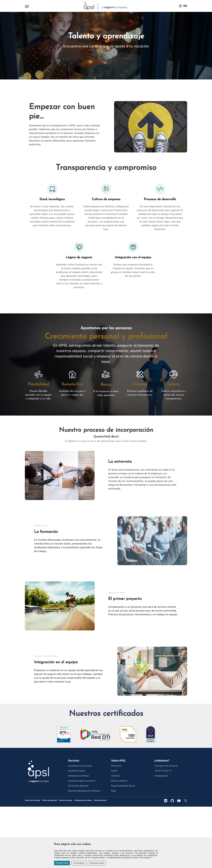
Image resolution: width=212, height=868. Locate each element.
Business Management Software (84, 791)
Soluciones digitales (78, 786)
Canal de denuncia (100, 800)
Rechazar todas (97, 863)
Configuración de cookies (83, 800)
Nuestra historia (119, 781)
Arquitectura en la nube (80, 766)
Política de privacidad (32, 800)
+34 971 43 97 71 (163, 771)
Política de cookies (66, 800)
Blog (114, 791)
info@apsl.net (161, 776)
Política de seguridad (50, 800)
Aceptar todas (62, 863)
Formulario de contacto (166, 766)
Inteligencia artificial (78, 776)
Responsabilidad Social (123, 786)
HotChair (116, 776)
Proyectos (116, 766)
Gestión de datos (77, 771)
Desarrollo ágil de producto (82, 781)
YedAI (114, 771)
